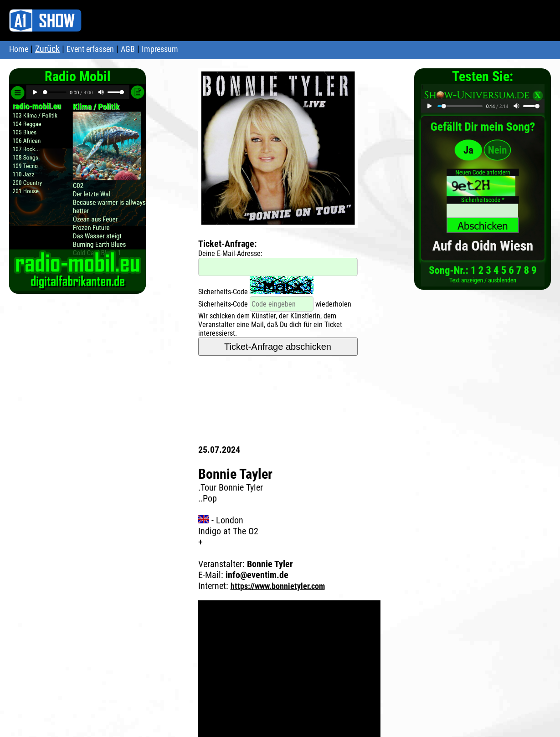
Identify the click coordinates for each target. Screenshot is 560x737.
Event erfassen (90, 49)
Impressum (160, 49)
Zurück (47, 49)
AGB (128, 49)
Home (19, 49)
